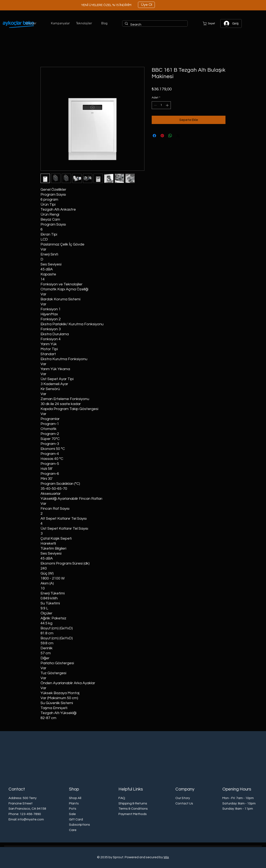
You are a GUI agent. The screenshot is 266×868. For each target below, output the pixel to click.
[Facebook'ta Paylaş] (154, 136)
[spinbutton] (161, 105)
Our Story (183, 798)
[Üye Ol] (146, 5)
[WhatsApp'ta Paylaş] (170, 136)
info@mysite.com (31, 819)
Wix (166, 857)
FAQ (122, 798)
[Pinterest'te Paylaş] (162, 136)
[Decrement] (155, 105)
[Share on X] (178, 136)
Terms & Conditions (133, 809)
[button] (35, 23)
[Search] (155, 25)
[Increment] (168, 105)
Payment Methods (133, 814)
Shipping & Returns (133, 803)
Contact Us (184, 803)
